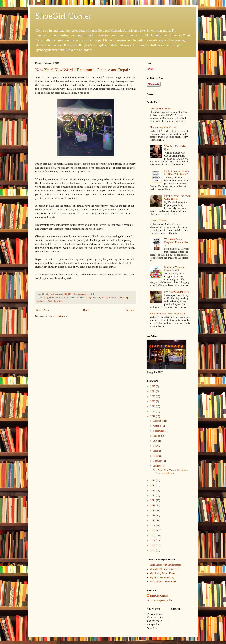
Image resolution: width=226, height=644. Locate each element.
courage (72, 298)
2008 (153, 531)
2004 (153, 551)
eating (89, 298)
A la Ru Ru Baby (158, 221)
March (157, 456)
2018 (153, 480)
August (157, 436)
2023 (153, 396)
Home (86, 310)
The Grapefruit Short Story (163, 582)
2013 (153, 506)
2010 (153, 521)
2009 (153, 526)
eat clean (81, 298)
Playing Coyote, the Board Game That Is (177, 197)
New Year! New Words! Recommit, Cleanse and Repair (82, 70)
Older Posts (129, 310)
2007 (153, 536)
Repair (128, 298)
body (46, 298)
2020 (153, 411)
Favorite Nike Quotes (160, 109)
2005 (153, 546)
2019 (153, 416)
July (156, 441)
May (156, 446)
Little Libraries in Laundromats (165, 565)
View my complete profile (160, 601)
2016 (153, 491)
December (159, 421)
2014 (153, 500)
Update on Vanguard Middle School (174, 269)
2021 (153, 406)
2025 (153, 386)
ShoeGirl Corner (63, 16)
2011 (153, 516)
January (157, 466)
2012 (153, 511)
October (158, 426)
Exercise (96, 298)
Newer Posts (42, 310)
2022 (153, 401)
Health (104, 298)
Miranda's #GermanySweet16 (164, 569)
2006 (153, 541)
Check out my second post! (163, 127)
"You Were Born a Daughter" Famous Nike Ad (176, 242)
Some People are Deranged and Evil (168, 314)
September (159, 431)
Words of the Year (55, 301)
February (158, 461)
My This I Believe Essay (162, 578)
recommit (119, 298)
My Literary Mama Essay (162, 573)
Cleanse (64, 298)
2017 (153, 486)
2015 (153, 496)
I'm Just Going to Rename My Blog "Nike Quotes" (177, 173)
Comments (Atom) (58, 316)
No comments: (81, 294)
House (111, 298)
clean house (54, 298)
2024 (153, 391)
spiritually (41, 301)
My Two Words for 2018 (176, 292)
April (156, 451)
